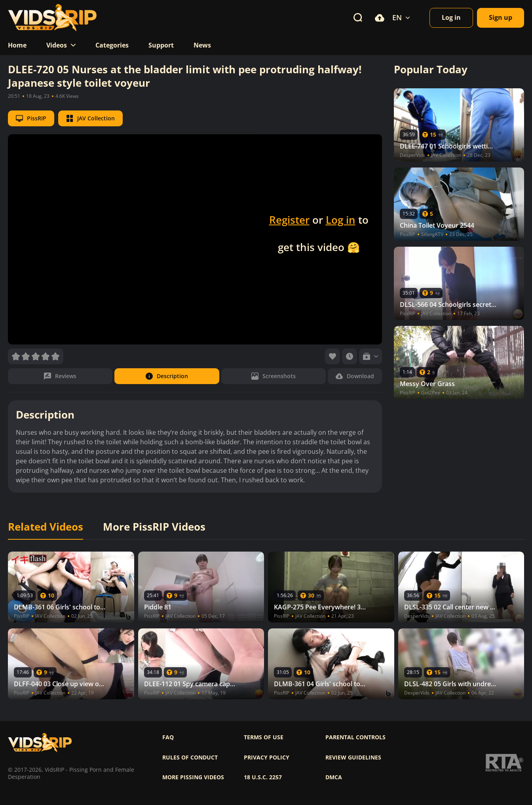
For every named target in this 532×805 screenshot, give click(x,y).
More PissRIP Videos (154, 527)
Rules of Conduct (190, 757)
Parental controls (355, 737)
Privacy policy (267, 757)
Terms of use (264, 737)
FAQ (168, 737)
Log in (341, 220)
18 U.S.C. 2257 (263, 777)
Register (289, 220)
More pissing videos (193, 777)
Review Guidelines (353, 757)
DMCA (334, 777)
